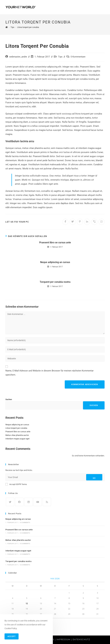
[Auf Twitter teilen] (73, 222)
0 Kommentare (78, 57)
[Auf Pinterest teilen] (80, 222)
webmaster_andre (18, 57)
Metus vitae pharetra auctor (17, 435)
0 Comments (25, 522)
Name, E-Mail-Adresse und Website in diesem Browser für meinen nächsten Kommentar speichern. (49, 373)
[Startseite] (7, 27)
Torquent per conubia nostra (55, 282)
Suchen (9, 399)
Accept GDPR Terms (16, 484)
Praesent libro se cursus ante (55, 242)
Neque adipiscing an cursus (55, 262)
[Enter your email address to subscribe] (55, 477)
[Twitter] (10, 502)
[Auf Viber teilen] (94, 222)
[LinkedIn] (28, 502)
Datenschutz (81, 640)
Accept (12, 636)
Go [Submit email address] (94, 478)
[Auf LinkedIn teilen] (87, 222)
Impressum (63, 640)
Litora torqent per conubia (16, 428)
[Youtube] (38, 502)
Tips (60, 57)
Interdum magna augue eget (17, 439)
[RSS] (47, 502)
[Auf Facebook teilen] (65, 222)
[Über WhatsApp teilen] (102, 222)
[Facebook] (19, 502)
